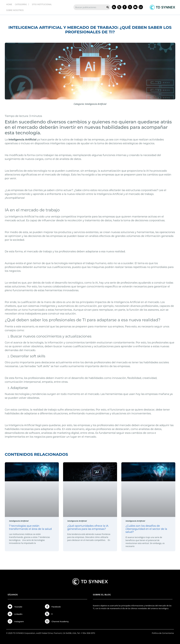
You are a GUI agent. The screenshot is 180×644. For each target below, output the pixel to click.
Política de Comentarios (163, 633)
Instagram (19, 621)
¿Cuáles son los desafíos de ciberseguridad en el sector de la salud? (146, 529)
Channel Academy (60, 621)
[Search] (108, 7)
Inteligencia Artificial (96, 104)
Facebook (56, 607)
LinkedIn (18, 614)
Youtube (18, 607)
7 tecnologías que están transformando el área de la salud (30, 527)
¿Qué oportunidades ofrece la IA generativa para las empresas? (88, 527)
